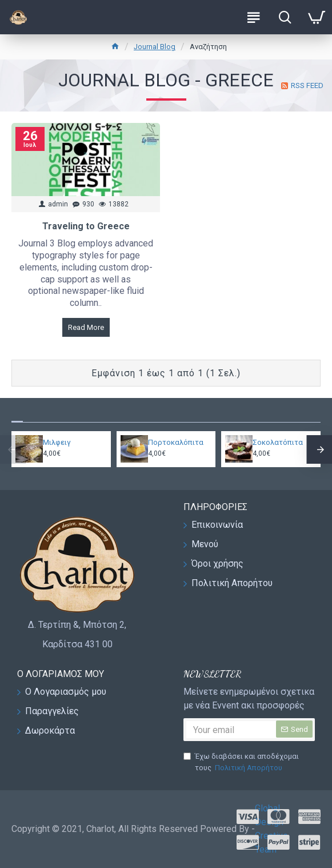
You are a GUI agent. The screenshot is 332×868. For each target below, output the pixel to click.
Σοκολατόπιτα (278, 442)
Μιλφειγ (57, 442)
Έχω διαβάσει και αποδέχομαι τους (241, 763)
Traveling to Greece (86, 226)
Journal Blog (155, 47)
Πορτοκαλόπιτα (176, 442)
